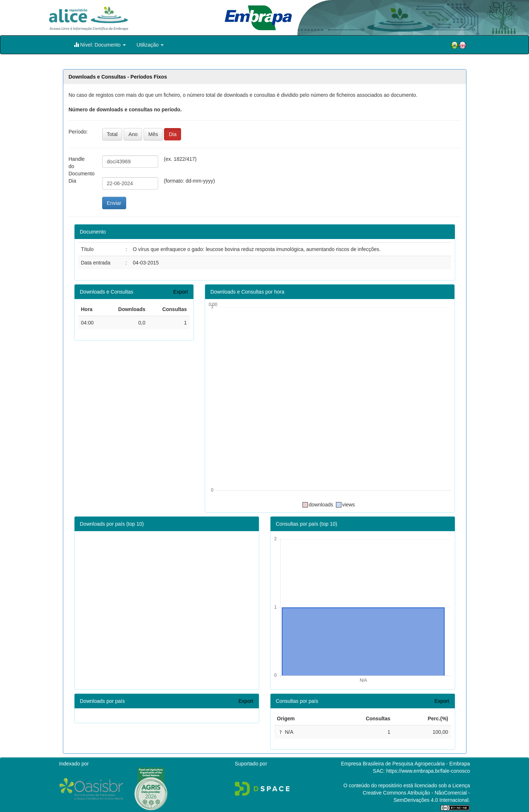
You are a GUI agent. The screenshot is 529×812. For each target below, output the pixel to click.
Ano (133, 134)
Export (180, 292)
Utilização (150, 45)
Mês (153, 134)
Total (112, 134)
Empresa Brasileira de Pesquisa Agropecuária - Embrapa (406, 764)
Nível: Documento (100, 45)
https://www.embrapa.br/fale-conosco (428, 771)
